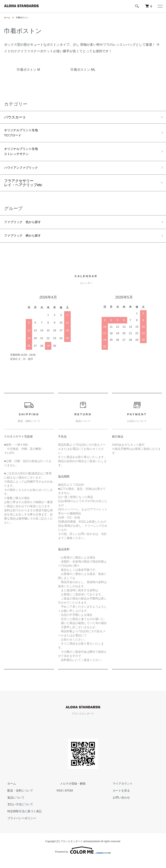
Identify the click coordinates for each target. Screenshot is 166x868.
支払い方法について (17, 812)
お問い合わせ (118, 805)
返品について (13, 805)
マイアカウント (119, 791)
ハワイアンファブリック (24, 173)
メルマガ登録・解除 (70, 791)
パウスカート (15, 117)
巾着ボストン (25, 17)
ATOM (69, 798)
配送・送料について (17, 798)
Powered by (83, 858)
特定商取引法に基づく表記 (21, 819)
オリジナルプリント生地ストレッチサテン (24, 155)
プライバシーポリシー (18, 826)
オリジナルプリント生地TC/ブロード (24, 134)
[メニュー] (160, 6)
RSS (60, 798)
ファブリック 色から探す (26, 228)
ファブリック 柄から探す (26, 243)
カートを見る (118, 798)
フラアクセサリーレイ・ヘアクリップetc (23, 188)
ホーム (8, 17)
